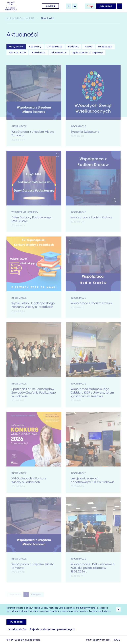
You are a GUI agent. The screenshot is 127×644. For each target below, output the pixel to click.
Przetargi (105, 47)
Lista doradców (17, 629)
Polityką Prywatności (87, 608)
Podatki (73, 47)
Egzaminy (35, 47)
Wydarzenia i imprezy (88, 53)
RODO (117, 640)
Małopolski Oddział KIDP (20, 19)
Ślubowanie (59, 53)
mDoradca (106, 6)
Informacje (55, 47)
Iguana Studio (32, 640)
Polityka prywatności (98, 640)
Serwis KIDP (17, 53)
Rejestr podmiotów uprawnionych (52, 629)
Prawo (88, 47)
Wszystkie (16, 47)
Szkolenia (39, 53)
